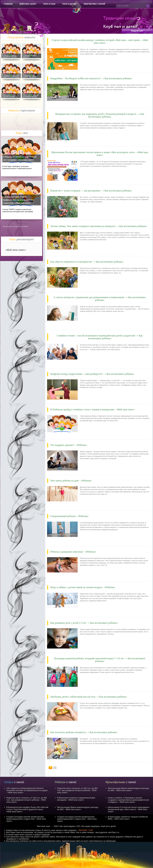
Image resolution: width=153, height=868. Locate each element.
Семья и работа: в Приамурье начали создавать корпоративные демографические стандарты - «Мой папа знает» (128, 800)
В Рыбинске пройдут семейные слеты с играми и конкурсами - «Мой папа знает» (93, 409)
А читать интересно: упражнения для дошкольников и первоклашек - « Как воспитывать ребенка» (100, 299)
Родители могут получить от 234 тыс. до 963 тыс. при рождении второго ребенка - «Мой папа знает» (27, 800)
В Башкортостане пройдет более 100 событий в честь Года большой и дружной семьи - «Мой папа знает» (27, 809)
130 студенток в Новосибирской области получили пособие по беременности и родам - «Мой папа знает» (27, 790)
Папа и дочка (69, 4)
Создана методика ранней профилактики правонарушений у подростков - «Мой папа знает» (19, 200)
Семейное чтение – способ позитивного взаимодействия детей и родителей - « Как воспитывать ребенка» (100, 337)
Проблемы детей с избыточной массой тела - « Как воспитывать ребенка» (89, 697)
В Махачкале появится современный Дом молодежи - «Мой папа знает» (20, 158)
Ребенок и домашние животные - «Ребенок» (73, 552)
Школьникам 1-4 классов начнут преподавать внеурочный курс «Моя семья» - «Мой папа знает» (129, 809)
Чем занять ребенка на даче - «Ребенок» (71, 481)
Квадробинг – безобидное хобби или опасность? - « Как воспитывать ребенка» (91, 78)
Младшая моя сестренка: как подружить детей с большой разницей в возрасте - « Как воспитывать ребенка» (100, 115)
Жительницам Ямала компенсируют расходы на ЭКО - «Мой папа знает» (78, 808)
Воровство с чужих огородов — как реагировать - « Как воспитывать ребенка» (91, 191)
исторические (18, 226)
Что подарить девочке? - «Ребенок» (69, 445)
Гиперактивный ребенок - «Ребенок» (69, 516)
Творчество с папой (94, 4)
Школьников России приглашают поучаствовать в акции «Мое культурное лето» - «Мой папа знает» (100, 154)
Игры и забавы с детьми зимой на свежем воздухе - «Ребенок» (83, 587)
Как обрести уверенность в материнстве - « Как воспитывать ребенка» (87, 262)
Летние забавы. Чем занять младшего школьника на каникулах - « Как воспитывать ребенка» (99, 226)
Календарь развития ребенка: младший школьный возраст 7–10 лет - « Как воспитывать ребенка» (100, 660)
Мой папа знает (28, 4)
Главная (8, 4)
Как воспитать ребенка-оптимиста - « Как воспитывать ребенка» (84, 732)
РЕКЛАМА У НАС (86, 830)
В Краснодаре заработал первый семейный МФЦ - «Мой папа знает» (128, 818)
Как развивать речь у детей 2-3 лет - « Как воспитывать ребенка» (84, 623)
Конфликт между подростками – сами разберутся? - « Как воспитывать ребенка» (92, 374)
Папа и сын (49, 4)
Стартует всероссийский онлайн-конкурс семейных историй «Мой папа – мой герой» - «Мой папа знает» (100, 41)
